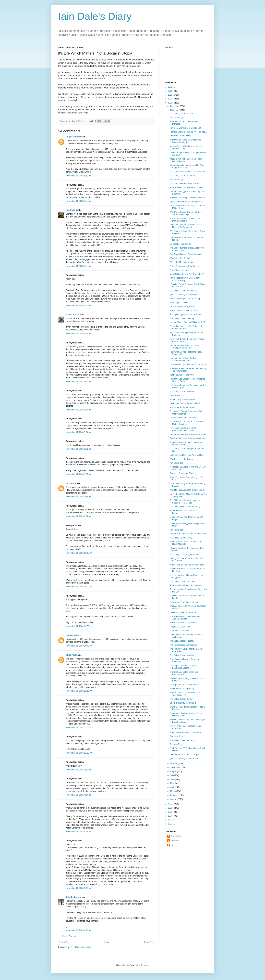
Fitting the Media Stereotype (182, 262)
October (174, 764)
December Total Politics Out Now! (185, 403)
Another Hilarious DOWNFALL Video (186, 187)
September (175, 767)
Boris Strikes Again (178, 270)
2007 (170, 804)
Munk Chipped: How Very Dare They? (187, 274)
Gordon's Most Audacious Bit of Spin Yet (188, 434)
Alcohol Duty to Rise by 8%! (182, 399)
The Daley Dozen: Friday (181, 538)
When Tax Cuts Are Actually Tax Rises (187, 565)
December (175, 106)
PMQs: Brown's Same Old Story (184, 311)
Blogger (145, 965)
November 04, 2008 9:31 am (79, 449)
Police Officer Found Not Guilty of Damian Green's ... (185, 220)
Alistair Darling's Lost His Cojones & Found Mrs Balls (186, 327)
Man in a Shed (73, 315)
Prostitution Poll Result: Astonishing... (186, 585)
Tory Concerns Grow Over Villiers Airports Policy (185, 279)
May (172, 783)
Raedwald (70, 210)
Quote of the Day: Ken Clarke (183, 703)
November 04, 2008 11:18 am (79, 691)
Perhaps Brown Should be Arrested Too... (188, 132)
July (172, 775)
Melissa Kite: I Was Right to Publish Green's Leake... (186, 147)
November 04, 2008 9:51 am (79, 497)
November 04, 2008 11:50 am (79, 753)
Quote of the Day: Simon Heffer (184, 759)
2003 (170, 820)
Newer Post (64, 942)
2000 (170, 824)
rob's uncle (71, 483)
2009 (170, 99)
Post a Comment (70, 936)
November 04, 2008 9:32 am (79, 474)
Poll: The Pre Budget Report (182, 407)
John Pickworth (73, 897)
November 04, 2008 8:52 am (79, 266)
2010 (170, 95)
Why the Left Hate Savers (181, 459)
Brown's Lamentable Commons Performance (184, 673)
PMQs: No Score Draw (180, 627)
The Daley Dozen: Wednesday (183, 291)
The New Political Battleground (184, 645)
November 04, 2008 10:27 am (79, 587)
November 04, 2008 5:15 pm (79, 888)
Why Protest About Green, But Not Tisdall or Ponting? (185, 213)
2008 (170, 103)
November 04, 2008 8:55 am (79, 334)
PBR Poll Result (177, 396)
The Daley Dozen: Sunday (182, 114)
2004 (170, 816)
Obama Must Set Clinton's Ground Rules (188, 534)
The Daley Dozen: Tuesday (182, 318)
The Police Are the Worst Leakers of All (187, 172)
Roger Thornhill (73, 137)
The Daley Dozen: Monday (182, 392)
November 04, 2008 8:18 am (79, 176)
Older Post (149, 942)
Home (107, 942)
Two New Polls (176, 736)
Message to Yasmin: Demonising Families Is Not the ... (184, 667)
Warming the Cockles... (180, 303)
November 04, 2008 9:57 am (79, 516)
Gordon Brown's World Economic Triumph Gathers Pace (185, 347)
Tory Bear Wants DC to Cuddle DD (185, 128)
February (174, 795)
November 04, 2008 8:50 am (79, 201)
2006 (170, 808)
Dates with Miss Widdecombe (183, 612)
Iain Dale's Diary (95, 16)
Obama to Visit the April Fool (183, 306)
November (175, 110)
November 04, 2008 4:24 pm (79, 795)
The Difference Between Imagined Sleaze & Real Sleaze (185, 501)
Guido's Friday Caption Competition (186, 202)
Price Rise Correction (179, 631)
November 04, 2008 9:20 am (79, 382)
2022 (170, 87)
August (174, 771)
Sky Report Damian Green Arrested (186, 254)
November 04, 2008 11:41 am (79, 728)
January (174, 799)
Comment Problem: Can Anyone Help (187, 455)
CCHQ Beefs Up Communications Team (188, 365)
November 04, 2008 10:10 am (79, 553)
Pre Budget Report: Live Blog (183, 418)
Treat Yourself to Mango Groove (184, 602)
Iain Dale (174, 841)
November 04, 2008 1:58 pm (79, 770)
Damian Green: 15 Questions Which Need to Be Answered (186, 226)
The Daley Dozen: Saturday (182, 176)
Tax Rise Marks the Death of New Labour (188, 438)
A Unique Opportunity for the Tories (185, 314)
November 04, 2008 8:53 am (79, 305)
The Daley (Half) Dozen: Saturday (185, 507)
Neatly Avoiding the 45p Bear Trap (185, 299)
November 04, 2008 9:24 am (79, 410)
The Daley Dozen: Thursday (182, 582)
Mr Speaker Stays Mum (180, 244)
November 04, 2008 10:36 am (79, 626)
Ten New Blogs (176, 118)
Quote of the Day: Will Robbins (184, 295)
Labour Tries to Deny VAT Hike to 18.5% (188, 322)
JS (172, 845)
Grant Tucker (176, 836)
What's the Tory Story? (180, 258)
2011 (170, 91)
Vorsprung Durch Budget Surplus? (185, 555)
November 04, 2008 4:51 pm (79, 832)
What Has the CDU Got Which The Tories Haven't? (185, 694)
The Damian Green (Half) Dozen (184, 184)
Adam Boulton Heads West (182, 375)
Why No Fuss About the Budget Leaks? (187, 490)
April (172, 787)
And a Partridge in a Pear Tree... (184, 266)
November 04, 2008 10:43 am (79, 646)
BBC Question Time (99, 918)
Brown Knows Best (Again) (182, 689)
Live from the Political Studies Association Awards (183, 359)
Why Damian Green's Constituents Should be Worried (185, 141)
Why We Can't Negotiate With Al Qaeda (188, 198)
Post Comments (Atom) (81, 947)
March (173, 791)
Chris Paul (71, 655)
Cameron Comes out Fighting (183, 473)
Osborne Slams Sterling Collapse (185, 755)
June (173, 779)
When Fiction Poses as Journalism (185, 732)
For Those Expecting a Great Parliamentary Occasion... (183, 429)
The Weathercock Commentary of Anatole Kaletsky (185, 618)
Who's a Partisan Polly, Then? (183, 623)
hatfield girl (71, 635)
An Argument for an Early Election (185, 685)
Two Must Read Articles (180, 136)
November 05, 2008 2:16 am (79, 930)
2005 (170, 812)
